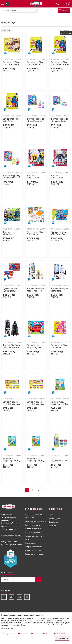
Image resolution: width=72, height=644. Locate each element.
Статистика (25, 634)
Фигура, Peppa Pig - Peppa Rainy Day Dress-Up (11, 178)
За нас (52, 515)
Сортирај (6, 10)
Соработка (54, 522)
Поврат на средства (34, 547)
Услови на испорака (33, 533)
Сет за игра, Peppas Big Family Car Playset (35, 347)
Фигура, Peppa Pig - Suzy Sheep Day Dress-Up (35, 121)
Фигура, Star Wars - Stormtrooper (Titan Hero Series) (60, 291)
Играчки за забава (57, 229)
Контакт (53, 526)
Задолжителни (11, 634)
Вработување (55, 518)
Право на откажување (34, 554)
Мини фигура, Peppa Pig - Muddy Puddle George (11, 461)
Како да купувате (33, 525)
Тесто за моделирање (9, 59)
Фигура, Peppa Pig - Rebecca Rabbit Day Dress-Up (59, 121)
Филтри (64, 10)
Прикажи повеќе (7, 629)
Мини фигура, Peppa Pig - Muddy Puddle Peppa (35, 461)
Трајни (49, 634)
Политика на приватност (36, 521)
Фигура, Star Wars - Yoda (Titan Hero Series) (36, 291)
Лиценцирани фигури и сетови (33, 116)
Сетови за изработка (33, 59)
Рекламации (30, 543)
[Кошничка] (68, 4)
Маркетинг (38, 634)
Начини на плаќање (33, 529)
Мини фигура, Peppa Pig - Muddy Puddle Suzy (59, 404)
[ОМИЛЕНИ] (58, 4)
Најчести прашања (33, 551)
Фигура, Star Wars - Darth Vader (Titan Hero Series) (12, 347)
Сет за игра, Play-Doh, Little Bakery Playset (11, 64)
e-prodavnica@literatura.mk (11, 536)
